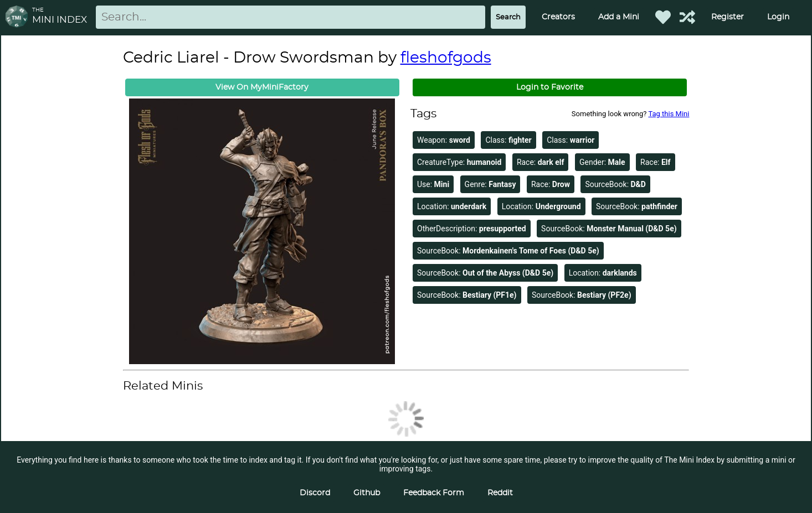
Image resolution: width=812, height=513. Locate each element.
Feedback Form (434, 493)
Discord (315, 493)
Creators (558, 17)
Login (778, 17)
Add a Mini (619, 17)
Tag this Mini (669, 114)
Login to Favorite (550, 87)
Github (367, 493)
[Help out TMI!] (687, 17)
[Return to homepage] (19, 17)
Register (728, 17)
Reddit (500, 493)
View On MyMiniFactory (262, 87)
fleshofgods (446, 58)
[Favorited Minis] (663, 17)
